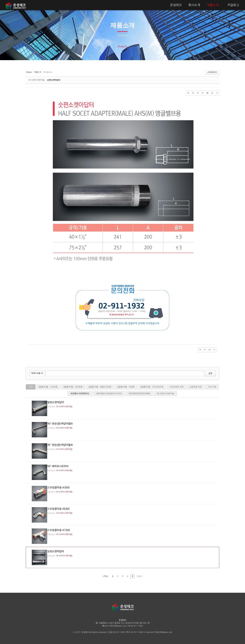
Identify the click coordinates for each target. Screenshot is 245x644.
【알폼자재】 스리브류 (48, 387)
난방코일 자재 (196, 387)
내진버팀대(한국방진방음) (139, 394)
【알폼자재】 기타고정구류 (152, 387)
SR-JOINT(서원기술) (165, 394)
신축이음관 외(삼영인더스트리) (109, 394)
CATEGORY (123, 37)
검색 (210, 373)
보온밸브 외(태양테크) (80, 394)
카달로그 (233, 5)
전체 (31, 387)
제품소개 (214, 5)
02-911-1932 (137, 626)
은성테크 (176, 5)
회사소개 (194, 5)
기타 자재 (212, 387)
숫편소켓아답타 (54, 80)
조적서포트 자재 (176, 387)
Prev (105, 576)
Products (122, 47)
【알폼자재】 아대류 (126, 387)
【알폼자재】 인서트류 (73, 387)
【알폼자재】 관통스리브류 (100, 387)
